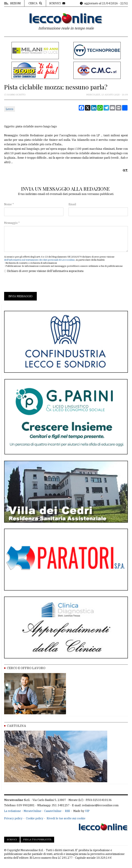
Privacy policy (13, 818)
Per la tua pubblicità (37, 840)
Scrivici (12, 840)
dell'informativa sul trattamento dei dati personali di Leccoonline (39, 260)
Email (72, 204)
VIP (87, 811)
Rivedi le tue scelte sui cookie (66, 818)
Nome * (9, 204)
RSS (67, 811)
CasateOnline (53, 811)
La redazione (13, 811)
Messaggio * (12, 223)
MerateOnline (33, 811)
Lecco (10, 109)
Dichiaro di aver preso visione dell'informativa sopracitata (45, 271)
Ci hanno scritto (15, 95)
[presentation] (30, 282)
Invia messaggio (20, 296)
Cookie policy (35, 818)
